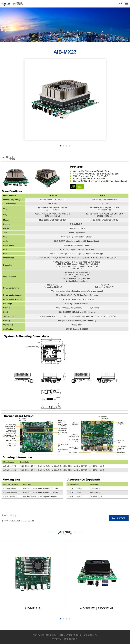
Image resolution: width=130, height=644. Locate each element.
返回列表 (121, 518)
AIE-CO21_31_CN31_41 (22, 521)
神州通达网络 (71, 639)
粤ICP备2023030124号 (85, 635)
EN (121, 4)
